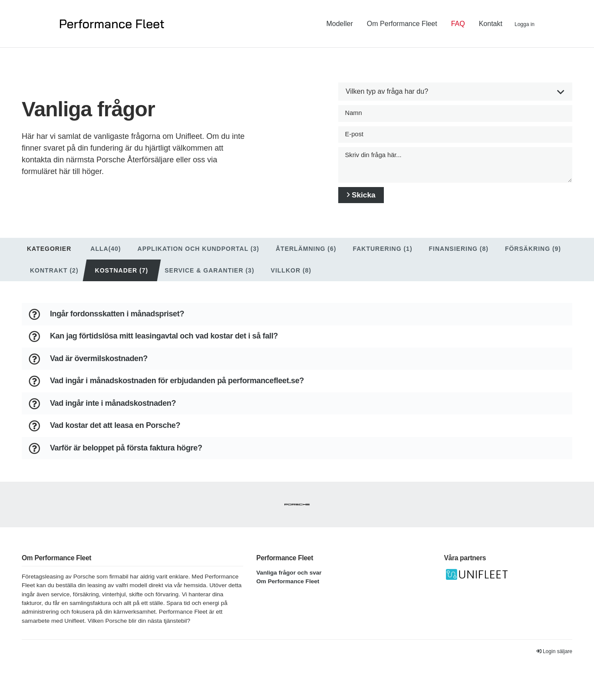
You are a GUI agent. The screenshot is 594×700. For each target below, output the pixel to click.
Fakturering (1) (382, 258)
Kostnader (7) (122, 279)
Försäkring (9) (533, 258)
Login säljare (554, 667)
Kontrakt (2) (54, 279)
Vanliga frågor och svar (289, 588)
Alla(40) (106, 258)
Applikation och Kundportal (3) (198, 258)
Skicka (369, 203)
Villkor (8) (291, 279)
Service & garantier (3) (209, 279)
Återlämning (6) (306, 258)
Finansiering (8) (459, 258)
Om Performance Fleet (288, 597)
